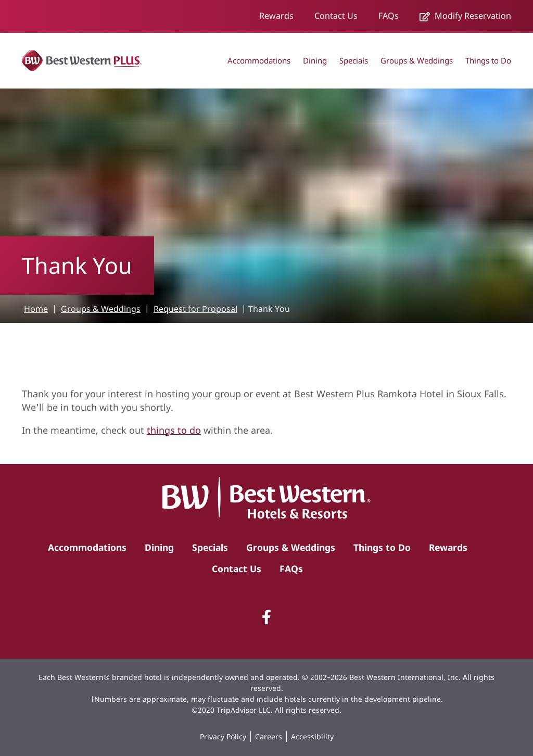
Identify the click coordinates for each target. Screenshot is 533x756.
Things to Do (488, 60)
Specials (354, 60)
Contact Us (336, 16)
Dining (315, 60)
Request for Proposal (195, 309)
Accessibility (312, 736)
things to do (174, 430)
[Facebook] (266, 617)
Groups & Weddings (417, 60)
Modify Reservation (465, 16)
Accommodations (259, 60)
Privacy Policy (223, 736)
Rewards (276, 16)
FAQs (389, 16)
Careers (269, 736)
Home (36, 309)
